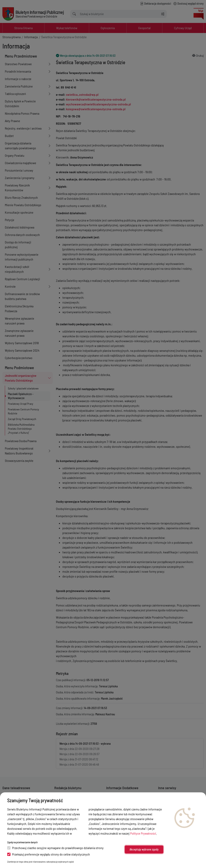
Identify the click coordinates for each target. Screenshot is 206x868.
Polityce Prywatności (143, 833)
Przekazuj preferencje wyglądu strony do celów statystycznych (49, 854)
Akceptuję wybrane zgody (144, 849)
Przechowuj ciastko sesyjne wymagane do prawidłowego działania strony (55, 848)
